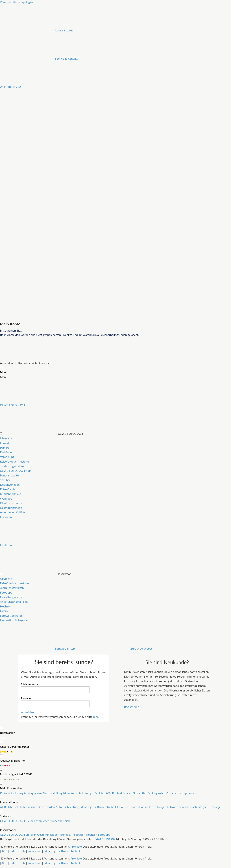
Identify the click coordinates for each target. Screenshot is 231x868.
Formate (5, 443)
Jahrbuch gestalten (12, 466)
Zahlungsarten (157, 793)
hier (96, 717)
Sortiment (6, 816)
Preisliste (76, 846)
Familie (4, 611)
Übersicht (6, 438)
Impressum (30, 807)
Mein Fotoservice (11, 788)
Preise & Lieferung (12, 793)
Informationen (9, 802)
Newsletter (140, 793)
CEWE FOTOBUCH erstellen (19, 834)
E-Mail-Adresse (29, 684)
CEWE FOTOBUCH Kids (16, 471)
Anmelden (6, 363)
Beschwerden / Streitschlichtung (59, 807)
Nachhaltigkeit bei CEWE (16, 774)
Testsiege (215, 807)
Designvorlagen (10, 485)
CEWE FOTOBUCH (13, 821)
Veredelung (7, 457)
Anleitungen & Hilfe (12, 512)
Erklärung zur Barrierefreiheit (98, 807)
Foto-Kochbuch (10, 489)
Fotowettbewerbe (11, 615)
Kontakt (117, 793)
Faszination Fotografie (14, 620)
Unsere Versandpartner (15, 746)
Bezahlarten (7, 733)
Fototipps (6, 592)
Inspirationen (8, 830)
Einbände (6, 452)
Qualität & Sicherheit (13, 760)
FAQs (108, 793)
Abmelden (45, 363)
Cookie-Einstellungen (153, 807)
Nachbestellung (53, 793)
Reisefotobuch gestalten (15, 461)
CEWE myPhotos (11, 503)
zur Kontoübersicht (26, 363)
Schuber (5, 480)
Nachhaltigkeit (200, 807)
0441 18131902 (105, 839)
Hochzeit (6, 606)
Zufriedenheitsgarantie (181, 793)
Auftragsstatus (33, 793)
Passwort (26, 698)
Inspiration (7, 517)
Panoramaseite (9, 475)
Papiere (5, 447)
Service (128, 793)
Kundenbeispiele (10, 494)
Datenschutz (15, 807)
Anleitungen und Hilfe (14, 602)
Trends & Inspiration (73, 834)
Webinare (6, 498)
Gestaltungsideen (11, 508)
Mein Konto (71, 793)
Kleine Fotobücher (38, 821)
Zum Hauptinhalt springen (16, 2)
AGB (3, 807)
